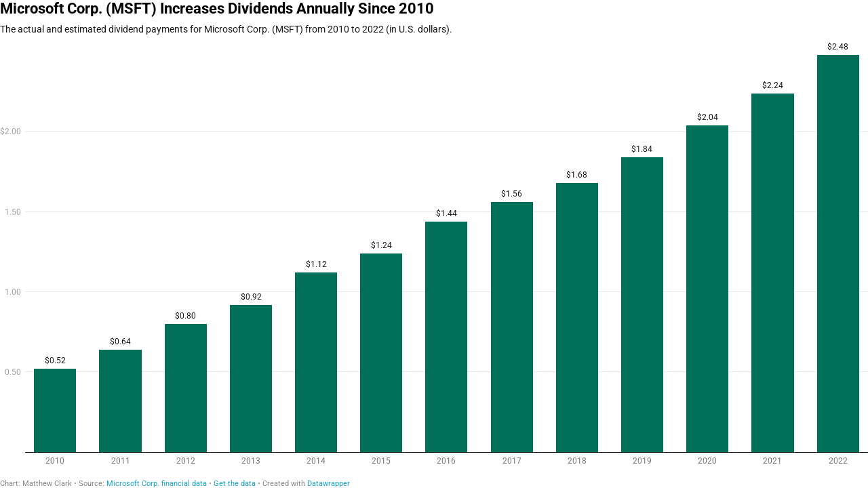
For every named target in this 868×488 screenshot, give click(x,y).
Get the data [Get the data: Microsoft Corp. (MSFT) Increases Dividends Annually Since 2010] (235, 484)
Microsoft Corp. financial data (157, 484)
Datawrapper (329, 484)
